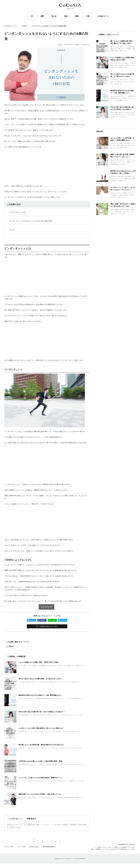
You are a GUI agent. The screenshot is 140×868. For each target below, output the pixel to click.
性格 (66, 16)
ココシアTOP (9, 847)
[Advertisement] (47, 166)
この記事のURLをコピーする (47, 626)
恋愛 (42, 16)
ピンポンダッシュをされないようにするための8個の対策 (31, 221)
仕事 (88, 16)
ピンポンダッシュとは (18, 212)
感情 (77, 16)
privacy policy (34, 847)
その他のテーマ (103, 16)
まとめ (12, 230)
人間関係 (10, 646)
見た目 (54, 16)
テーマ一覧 (21, 847)
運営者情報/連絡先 (49, 847)
